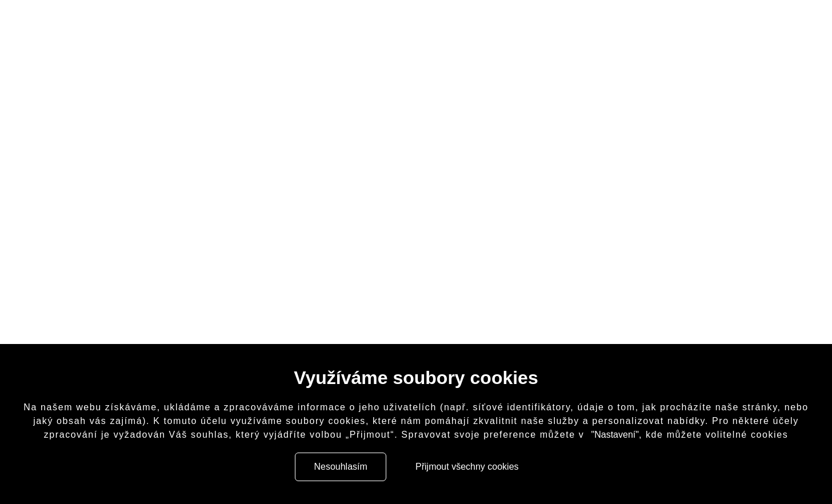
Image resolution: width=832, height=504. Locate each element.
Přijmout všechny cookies (470, 467)
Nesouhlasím (334, 467)
